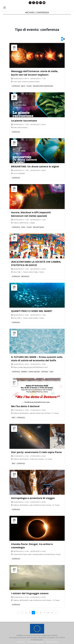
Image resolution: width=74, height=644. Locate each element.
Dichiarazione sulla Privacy (36, 642)
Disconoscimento (52, 642)
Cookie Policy (21, 642)
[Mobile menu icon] (5, 8)
